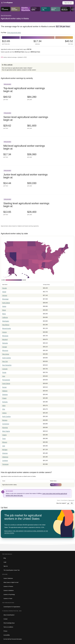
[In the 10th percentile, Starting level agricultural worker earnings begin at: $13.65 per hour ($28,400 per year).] (37, 209)
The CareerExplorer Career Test (12, 570)
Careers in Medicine (9, 590)
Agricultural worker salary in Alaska (15, 18)
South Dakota (6, 383)
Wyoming (5, 427)
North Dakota (6, 303)
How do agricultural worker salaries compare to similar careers (19, 70)
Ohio (4, 409)
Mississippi (5, 299)
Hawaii (4, 292)
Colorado (5, 369)
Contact (5, 619)
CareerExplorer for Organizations (12, 607)
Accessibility (7, 635)
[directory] (37, 67)
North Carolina (6, 416)
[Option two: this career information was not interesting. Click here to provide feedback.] (72, 503)
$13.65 (6, 42)
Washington (6, 321)
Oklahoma (5, 457)
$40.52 (69, 42)
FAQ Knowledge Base (9, 623)
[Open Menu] (32, 3)
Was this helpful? (61, 503)
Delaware (5, 394)
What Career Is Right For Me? (11, 582)
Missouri (5, 442)
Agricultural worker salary (10, 485)
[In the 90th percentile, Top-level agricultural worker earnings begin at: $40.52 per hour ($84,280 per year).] (37, 94)
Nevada (4, 288)
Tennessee (5, 464)
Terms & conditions (8, 627)
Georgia (5, 347)
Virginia (4, 435)
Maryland (5, 339)
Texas (4, 439)
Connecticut (6, 424)
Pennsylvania (6, 380)
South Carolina (7, 358)
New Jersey (6, 354)
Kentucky (5, 402)
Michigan (5, 450)
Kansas (4, 387)
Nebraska (5, 343)
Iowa (4, 376)
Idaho (4, 406)
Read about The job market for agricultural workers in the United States (26, 532)
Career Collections (8, 578)
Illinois (4, 310)
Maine (4, 314)
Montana (5, 420)
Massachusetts (7, 328)
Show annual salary (14, 32)
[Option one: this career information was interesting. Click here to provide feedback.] (68, 503)
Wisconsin (5, 350)
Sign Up (6, 566)
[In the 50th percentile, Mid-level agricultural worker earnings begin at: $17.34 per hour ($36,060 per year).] (37, 151)
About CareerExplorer (9, 615)
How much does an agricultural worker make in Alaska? (17, 68)
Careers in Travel (8, 599)
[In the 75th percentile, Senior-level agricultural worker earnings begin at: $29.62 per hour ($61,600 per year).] (37, 122)
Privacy (5, 631)
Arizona (4, 332)
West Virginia (6, 431)
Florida (4, 372)
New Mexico (6, 325)
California (5, 317)
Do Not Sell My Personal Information (13, 639)
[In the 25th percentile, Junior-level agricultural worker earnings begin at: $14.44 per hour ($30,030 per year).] (37, 180)
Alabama (5, 391)
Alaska (4, 306)
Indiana (4, 413)
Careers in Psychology (9, 594)
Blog (5, 558)
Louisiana (5, 461)
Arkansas (5, 453)
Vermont (5, 295)
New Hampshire (7, 365)
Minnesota (5, 336)
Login (5, 562)
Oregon (4, 398)
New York (5, 361)
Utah (4, 446)
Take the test (68, 3)
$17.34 (38, 42)
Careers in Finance (8, 586)
